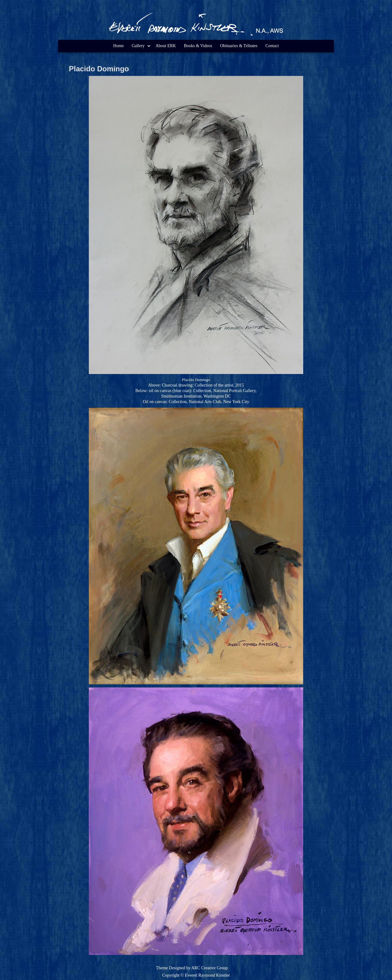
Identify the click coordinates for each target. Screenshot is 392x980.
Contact (272, 46)
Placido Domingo (99, 69)
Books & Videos (198, 46)
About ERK (166, 46)
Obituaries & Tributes (239, 46)
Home (119, 46)
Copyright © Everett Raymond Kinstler (196, 975)
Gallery (138, 46)
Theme (162, 968)
